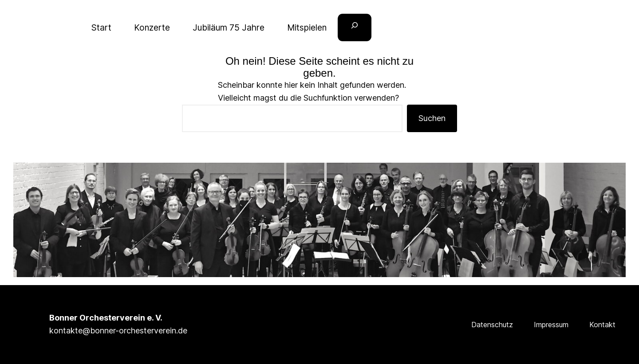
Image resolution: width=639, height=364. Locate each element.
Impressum (551, 325)
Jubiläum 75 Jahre (229, 27)
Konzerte (152, 27)
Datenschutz (492, 325)
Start (101, 27)
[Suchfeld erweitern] (355, 28)
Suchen (432, 118)
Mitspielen (307, 27)
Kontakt (602, 325)
